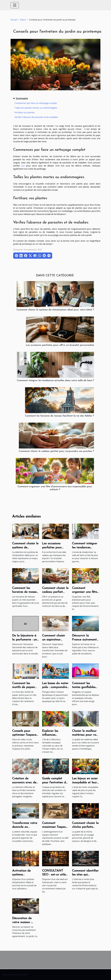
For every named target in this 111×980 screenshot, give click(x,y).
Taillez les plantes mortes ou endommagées (36, 108)
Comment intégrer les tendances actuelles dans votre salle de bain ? (55, 381)
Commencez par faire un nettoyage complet (36, 103)
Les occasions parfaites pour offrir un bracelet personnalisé (60, 345)
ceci (23, 166)
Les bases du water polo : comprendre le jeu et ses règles (55, 687)
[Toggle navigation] (15, 5)
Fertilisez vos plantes (25, 112)
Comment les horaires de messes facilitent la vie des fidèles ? (60, 416)
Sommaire (22, 99)
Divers (23, 20)
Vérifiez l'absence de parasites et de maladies (36, 117)
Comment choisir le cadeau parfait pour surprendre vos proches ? (56, 451)
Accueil (14, 20)
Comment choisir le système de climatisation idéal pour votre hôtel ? (55, 310)
